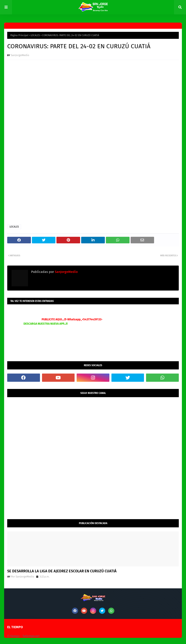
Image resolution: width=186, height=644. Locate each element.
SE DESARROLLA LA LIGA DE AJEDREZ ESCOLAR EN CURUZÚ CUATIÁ (62, 571)
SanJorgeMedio (20, 55)
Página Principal (19, 35)
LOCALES (35, 35)
